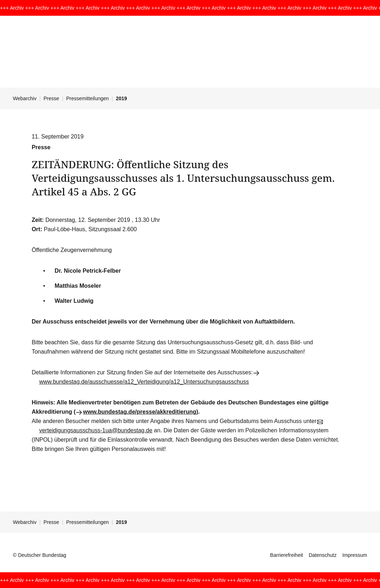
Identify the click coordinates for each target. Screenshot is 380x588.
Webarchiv (25, 98)
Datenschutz (323, 555)
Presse (52, 98)
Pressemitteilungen (88, 98)
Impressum (355, 555)
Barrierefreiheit (287, 555)
